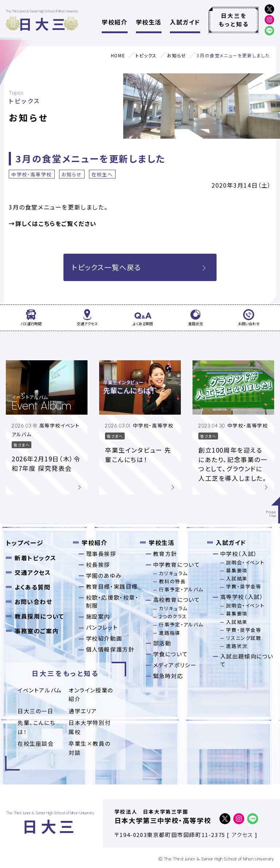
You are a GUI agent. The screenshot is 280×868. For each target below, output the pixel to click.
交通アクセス (33, 572)
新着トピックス (35, 558)
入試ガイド (185, 22)
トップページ (25, 543)
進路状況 (237, 646)
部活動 (162, 643)
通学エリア (83, 711)
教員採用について (39, 616)
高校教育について (177, 600)
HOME (118, 55)
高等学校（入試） (242, 597)
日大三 (43, 24)
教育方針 (165, 554)
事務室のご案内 (37, 631)
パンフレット (102, 627)
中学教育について (177, 564)
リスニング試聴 (244, 638)
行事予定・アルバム (181, 589)
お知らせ (176, 55)
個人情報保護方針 (110, 649)
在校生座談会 (36, 743)
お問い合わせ (34, 602)
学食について (171, 654)
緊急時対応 (168, 676)
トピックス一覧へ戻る (140, 267)
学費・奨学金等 (244, 586)
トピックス (146, 55)
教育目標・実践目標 (112, 586)
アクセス (242, 835)
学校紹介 (114, 22)
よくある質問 (33, 587)
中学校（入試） (239, 554)
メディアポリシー (175, 665)
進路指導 (170, 633)
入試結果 (237, 578)
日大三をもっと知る (234, 20)
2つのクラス (173, 616)
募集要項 (237, 570)
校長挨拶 (98, 564)
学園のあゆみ (104, 575)
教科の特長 (172, 581)
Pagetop (271, 514)
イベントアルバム (40, 690)
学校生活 (149, 22)
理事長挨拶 (101, 554)
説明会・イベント (245, 562)
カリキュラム (173, 573)
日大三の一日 (36, 711)
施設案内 (98, 616)
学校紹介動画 (104, 638)
